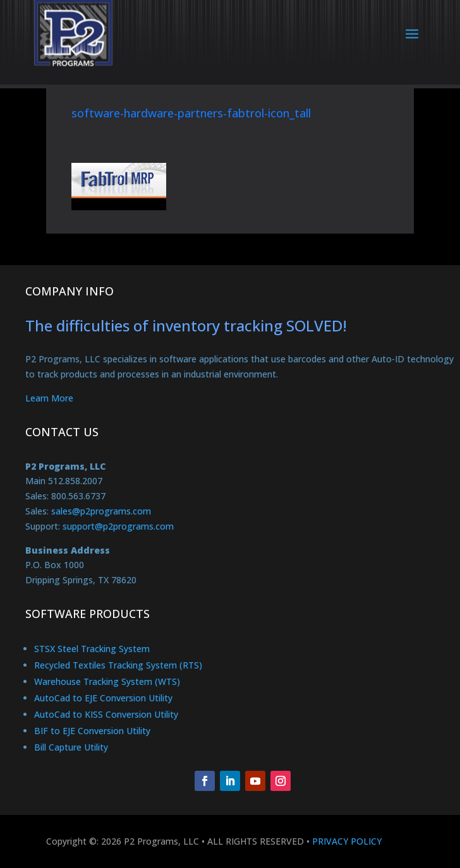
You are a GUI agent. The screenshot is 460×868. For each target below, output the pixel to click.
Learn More (49, 398)
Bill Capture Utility (71, 747)
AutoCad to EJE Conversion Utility (103, 698)
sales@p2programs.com (101, 511)
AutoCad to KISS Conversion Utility (106, 714)
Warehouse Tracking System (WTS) (107, 681)
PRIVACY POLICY (347, 841)
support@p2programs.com (118, 526)
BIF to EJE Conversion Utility (92, 731)
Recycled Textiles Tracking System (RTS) (118, 665)
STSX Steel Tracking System (92, 649)
